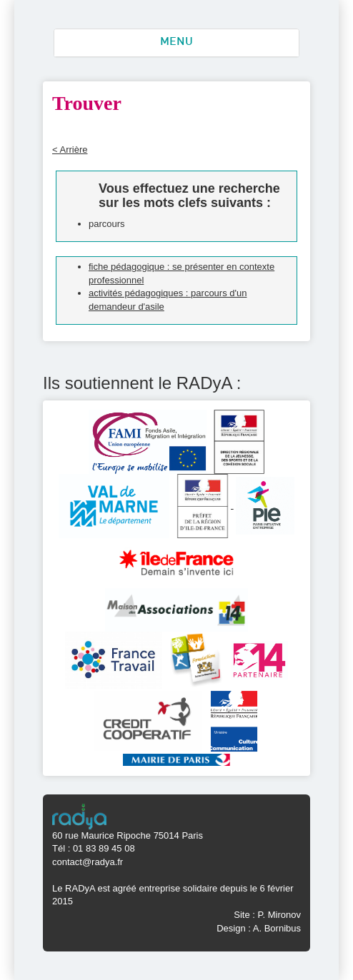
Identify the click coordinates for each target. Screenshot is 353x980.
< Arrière (70, 150)
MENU (176, 42)
